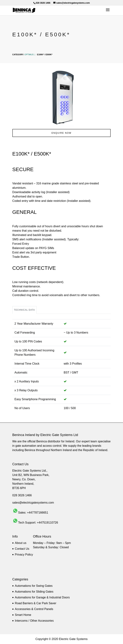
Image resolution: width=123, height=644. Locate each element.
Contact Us (22, 549)
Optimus (29, 54)
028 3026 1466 (22, 495)
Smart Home (23, 615)
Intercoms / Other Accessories (34, 621)
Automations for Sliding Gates (34, 592)
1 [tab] (62, 123)
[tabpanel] (62, 97)
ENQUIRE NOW (61, 133)
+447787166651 (38, 513)
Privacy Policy (24, 555)
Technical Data (24, 310)
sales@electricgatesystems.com (33, 503)
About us (21, 543)
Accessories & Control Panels (34, 609)
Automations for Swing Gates (34, 586)
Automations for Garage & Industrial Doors (42, 597)
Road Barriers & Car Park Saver (36, 603)
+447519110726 (47, 523)
